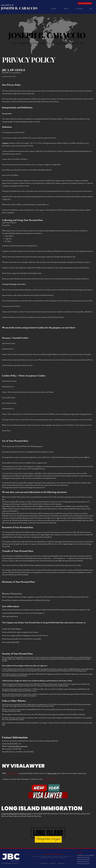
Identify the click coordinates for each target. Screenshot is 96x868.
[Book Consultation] (85, 3)
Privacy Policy (44, 864)
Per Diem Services (83, 859)
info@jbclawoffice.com (14, 744)
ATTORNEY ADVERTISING (53, 854)
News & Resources (84, 857)
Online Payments (83, 862)
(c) (3, 863)
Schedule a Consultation (86, 855)
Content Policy (61, 864)
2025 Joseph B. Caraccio (11, 863)
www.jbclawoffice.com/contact (18, 746)
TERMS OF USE (49, 779)
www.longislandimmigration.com (16, 814)
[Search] (91, 9)
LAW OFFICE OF (7, 5)
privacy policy (53, 773)
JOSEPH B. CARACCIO (19, 8)
